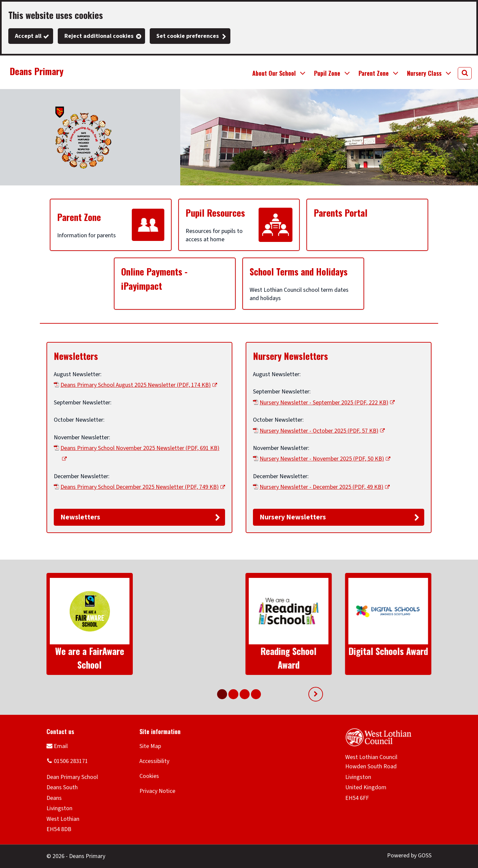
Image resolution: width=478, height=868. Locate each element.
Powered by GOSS (409, 856)
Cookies (149, 776)
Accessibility (154, 761)
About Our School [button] (274, 73)
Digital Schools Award (289, 651)
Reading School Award (189, 658)
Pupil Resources (215, 213)
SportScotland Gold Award (388, 658)
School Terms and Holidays (299, 271)
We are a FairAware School (90, 658)
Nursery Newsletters (290, 356)
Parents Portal (341, 213)
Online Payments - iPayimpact (154, 279)
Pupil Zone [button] (327, 73)
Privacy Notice (157, 791)
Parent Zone (79, 217)
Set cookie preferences (188, 36)
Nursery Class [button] (424, 73)
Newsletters (76, 356)
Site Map (150, 746)
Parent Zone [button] (374, 73)
